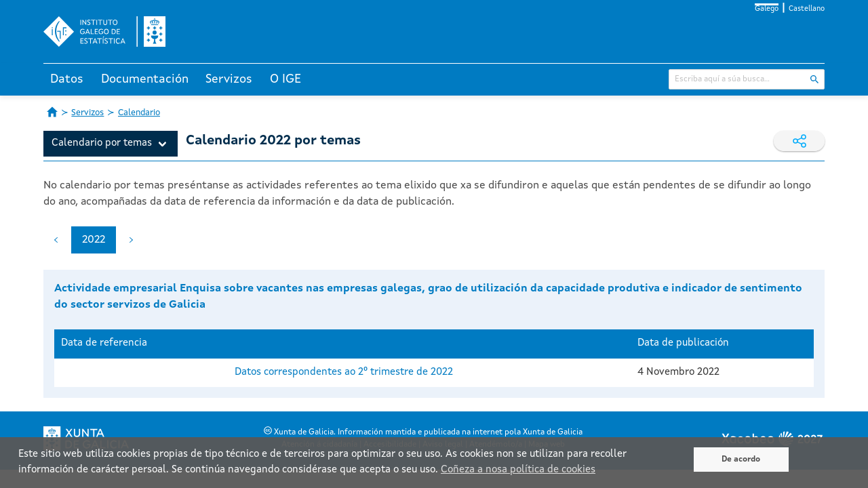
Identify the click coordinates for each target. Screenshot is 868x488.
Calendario (139, 113)
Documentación (145, 79)
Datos (67, 79)
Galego (767, 9)
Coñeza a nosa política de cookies (518, 470)
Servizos (229, 79)
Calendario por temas (102, 143)
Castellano (807, 9)
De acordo (741, 460)
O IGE (285, 79)
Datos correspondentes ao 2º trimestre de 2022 (344, 372)
